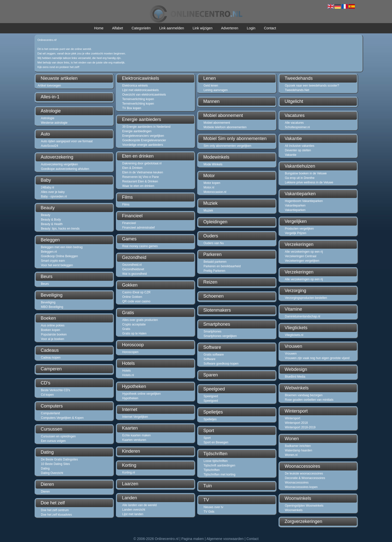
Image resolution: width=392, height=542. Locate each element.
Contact (270, 28)
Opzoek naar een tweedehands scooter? (312, 86)
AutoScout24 (50, 146)
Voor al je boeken (53, 339)
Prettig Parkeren (214, 271)
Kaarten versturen (134, 440)
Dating (45, 468)
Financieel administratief (138, 228)
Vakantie (291, 155)
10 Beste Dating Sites (55, 464)
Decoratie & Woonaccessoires (305, 478)
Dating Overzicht (52, 473)
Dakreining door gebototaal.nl (142, 163)
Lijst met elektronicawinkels (140, 90)
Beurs (45, 284)
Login (251, 28)
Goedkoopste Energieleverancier (144, 140)
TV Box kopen (132, 108)
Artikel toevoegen (49, 86)
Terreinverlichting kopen (138, 99)
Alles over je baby (53, 192)
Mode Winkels (213, 164)
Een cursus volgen (53, 441)
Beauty (46, 215)
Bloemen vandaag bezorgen (304, 395)
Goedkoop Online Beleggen (59, 256)
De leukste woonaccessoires (304, 473)
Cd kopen (47, 395)
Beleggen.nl (49, 252)
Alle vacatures (294, 123)
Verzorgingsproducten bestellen (306, 298)
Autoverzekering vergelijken (59, 164)
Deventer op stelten (298, 150)
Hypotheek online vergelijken (141, 394)
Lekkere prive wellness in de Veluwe (309, 182)
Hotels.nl (128, 375)
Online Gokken (132, 297)
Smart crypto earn (53, 261)
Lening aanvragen (216, 90)
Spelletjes (210, 419)
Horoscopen (130, 352)
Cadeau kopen (51, 358)
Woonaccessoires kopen (301, 487)
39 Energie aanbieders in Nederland (146, 127)
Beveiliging (48, 302)
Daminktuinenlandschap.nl (303, 316)
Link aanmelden (172, 28)
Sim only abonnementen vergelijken (227, 146)
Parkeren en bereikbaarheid (222, 266)
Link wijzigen (202, 28)
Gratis (126, 329)
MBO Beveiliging (52, 307)
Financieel (129, 223)
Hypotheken (130, 398)
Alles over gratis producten (140, 320)
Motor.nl (209, 187)
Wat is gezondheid (135, 274)
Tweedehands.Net (297, 90)
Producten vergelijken (299, 229)
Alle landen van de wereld (139, 505)
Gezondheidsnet (133, 269)
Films (126, 205)
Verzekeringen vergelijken (302, 261)
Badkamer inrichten (298, 446)
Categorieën (141, 28)
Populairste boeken (54, 334)
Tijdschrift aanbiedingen (219, 465)
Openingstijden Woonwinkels (304, 506)
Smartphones (212, 331)
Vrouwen (291, 354)
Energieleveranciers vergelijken (143, 136)
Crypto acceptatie (134, 324)
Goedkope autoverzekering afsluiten (65, 169)
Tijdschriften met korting (219, 475)
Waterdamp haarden (299, 450)
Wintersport (292, 418)
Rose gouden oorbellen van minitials (309, 400)
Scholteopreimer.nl (297, 127)
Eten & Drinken (132, 168)
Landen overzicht (134, 510)
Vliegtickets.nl (294, 335)
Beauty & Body (51, 220)
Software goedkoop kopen (221, 364)
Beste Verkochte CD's (55, 390)
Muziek (208, 211)
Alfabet (117, 28)
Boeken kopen (51, 330)
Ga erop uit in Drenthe (300, 178)
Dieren (45, 492)
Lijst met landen (133, 514)
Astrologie (48, 118)
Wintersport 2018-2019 (300, 427)
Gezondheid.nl (132, 265)
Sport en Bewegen (216, 442)
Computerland (50, 413)
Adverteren (230, 28)
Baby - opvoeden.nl (54, 196)
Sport (207, 438)
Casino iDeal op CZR (136, 292)
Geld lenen (211, 86)
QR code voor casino (136, 301)
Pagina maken (192, 539)
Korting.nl (129, 472)
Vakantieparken (295, 206)
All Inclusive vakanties (300, 146)
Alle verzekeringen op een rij (304, 252)
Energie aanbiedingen (137, 131)
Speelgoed (211, 396)
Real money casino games (140, 246)
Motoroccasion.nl (215, 192)
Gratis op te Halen (134, 333)
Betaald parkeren (215, 262)
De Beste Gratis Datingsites (59, 459)
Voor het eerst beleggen (57, 265)
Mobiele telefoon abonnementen (225, 127)
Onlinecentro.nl (167, 539)
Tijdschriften (212, 470)
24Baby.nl (47, 187)
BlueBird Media (295, 377)
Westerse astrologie (54, 123)
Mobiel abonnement (217, 123)
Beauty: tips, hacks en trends (60, 229)
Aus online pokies (53, 325)
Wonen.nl (291, 455)
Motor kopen (212, 183)
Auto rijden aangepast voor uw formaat (67, 141)
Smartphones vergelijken (220, 336)
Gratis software (214, 355)
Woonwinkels (294, 510)
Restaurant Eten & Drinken (140, 181)
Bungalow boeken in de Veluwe (306, 173)
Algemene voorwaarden (225, 539)
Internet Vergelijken (135, 417)
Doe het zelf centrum (55, 510)
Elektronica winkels (135, 86)
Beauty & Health (52, 224)
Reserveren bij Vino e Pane (141, 177)
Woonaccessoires (297, 483)
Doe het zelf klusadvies (56, 515)
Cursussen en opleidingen (58, 436)
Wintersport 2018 (296, 423)
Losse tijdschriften (216, 461)
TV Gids (209, 512)
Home (99, 28)
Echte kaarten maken (136, 435)
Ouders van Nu (214, 243)
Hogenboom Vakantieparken (304, 201)
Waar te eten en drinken (138, 186)
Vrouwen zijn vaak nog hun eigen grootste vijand (317, 358)
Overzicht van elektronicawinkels (144, 95)
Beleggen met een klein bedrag (62, 247)
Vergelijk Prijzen (296, 233)
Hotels (126, 371)
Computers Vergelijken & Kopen (62, 418)
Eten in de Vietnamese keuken (143, 172)
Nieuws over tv (213, 507)
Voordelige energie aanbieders (143, 145)
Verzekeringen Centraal (301, 256)
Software (209, 359)
